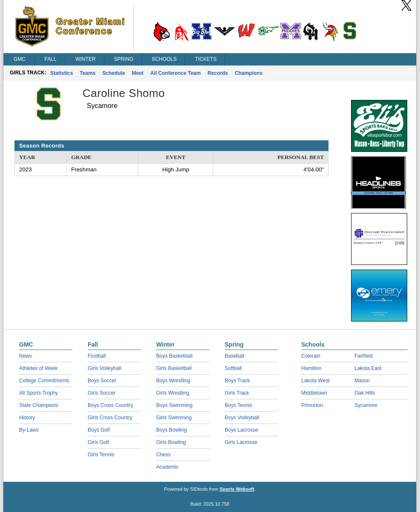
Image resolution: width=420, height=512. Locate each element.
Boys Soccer (102, 381)
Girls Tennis (101, 455)
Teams (87, 73)
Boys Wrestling (173, 381)
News (26, 356)
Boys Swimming (174, 405)
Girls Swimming (174, 418)
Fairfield (364, 356)
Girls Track (237, 393)
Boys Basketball (174, 356)
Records (218, 73)
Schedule (114, 73)
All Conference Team (175, 73)
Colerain (311, 356)
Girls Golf (98, 442)
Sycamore (366, 405)
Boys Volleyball (242, 418)
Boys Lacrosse (241, 430)
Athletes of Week (39, 368)
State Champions (39, 405)
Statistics (61, 73)
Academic (167, 467)
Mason (362, 381)
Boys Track (237, 381)
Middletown (314, 393)
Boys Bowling (171, 430)
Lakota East (368, 368)
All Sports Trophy (39, 393)
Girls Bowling (171, 442)
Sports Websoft (237, 489)
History (27, 418)
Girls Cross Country (110, 418)
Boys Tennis (238, 405)
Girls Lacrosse (241, 442)
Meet (138, 73)
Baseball (234, 356)
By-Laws (29, 430)
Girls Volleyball (104, 368)
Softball (233, 368)
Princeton (312, 405)
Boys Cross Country (110, 405)
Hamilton (311, 368)
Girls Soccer (101, 393)
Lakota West (315, 381)
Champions (249, 73)
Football (97, 356)
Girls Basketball (174, 368)
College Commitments (44, 381)
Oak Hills (365, 393)
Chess (163, 455)
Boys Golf (99, 430)
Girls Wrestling (173, 393)
